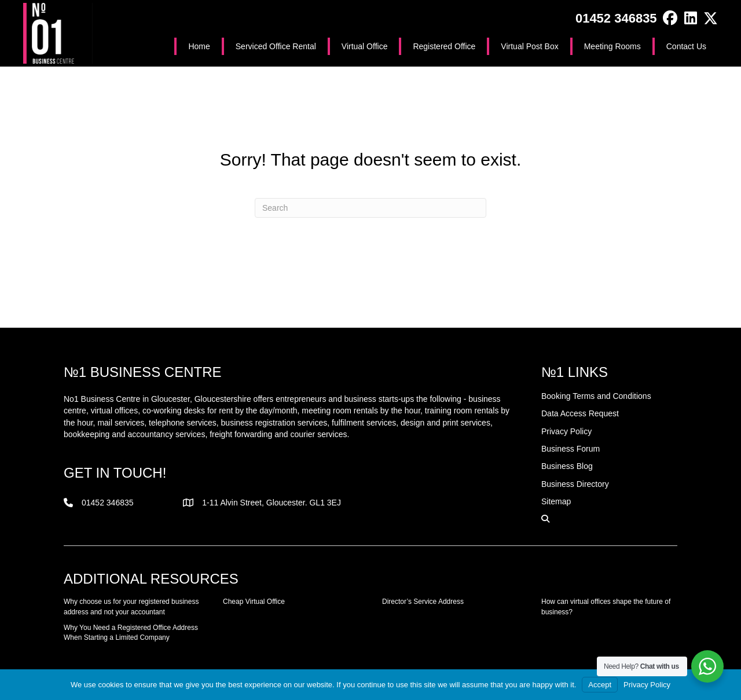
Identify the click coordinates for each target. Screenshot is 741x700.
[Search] (370, 208)
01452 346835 (616, 18)
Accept (600, 685)
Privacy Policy (647, 685)
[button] (670, 18)
